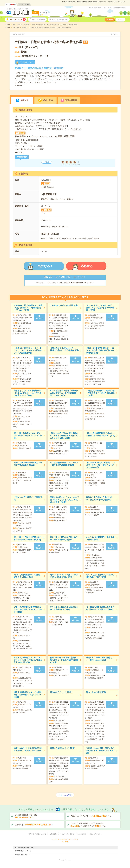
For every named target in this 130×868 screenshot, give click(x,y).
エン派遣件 (11, 4)
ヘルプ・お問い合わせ (95, 8)
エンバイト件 (24, 4)
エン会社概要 (82, 834)
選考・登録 (48, 100)
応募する (87, 266)
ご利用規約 (53, 834)
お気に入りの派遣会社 (60, 19)
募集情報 (25, 100)
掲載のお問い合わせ (120, 8)
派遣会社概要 (71, 100)
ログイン (120, 20)
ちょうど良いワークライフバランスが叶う (18, 9)
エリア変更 (43, 13)
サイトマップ (108, 8)
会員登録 (110, 20)
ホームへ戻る (66, 795)
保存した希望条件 (39, 19)
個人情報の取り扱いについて (37, 834)
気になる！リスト (18, 19)
